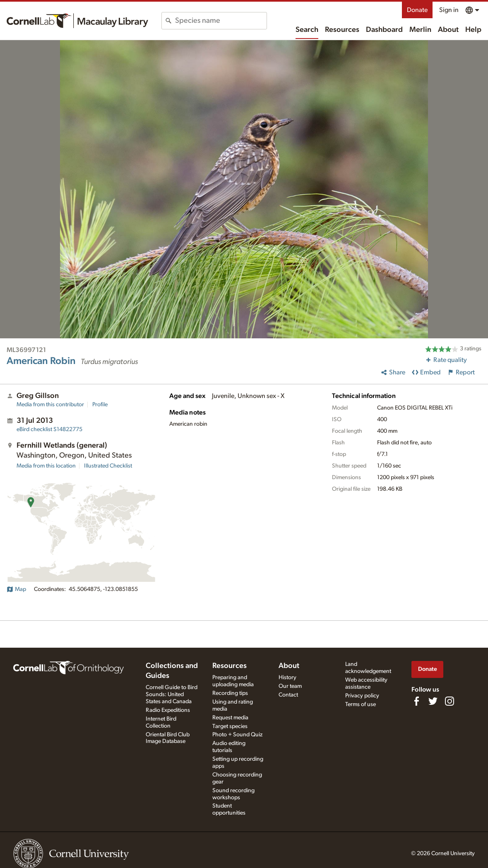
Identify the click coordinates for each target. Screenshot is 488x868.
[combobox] (221, 21)
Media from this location (46, 466)
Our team (290, 686)
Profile (100, 405)
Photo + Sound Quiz (237, 735)
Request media (230, 718)
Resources (342, 30)
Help (473, 30)
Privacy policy (362, 696)
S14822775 (49, 429)
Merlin (420, 30)
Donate (417, 10)
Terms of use (361, 704)
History (287, 678)
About (448, 30)
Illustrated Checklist (108, 466)
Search (307, 30)
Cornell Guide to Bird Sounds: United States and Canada (172, 694)
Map (16, 589)
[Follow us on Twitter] (433, 701)
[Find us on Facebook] (416, 701)
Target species (230, 726)
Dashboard (384, 30)
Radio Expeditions (168, 710)
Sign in (449, 10)
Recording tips (230, 693)
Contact (288, 695)
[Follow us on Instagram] (450, 701)
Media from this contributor (50, 405)
